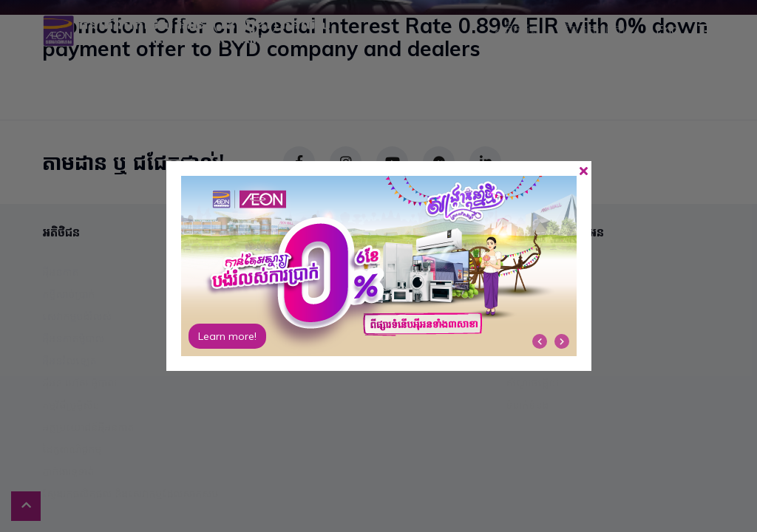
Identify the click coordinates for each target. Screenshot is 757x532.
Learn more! (227, 336)
